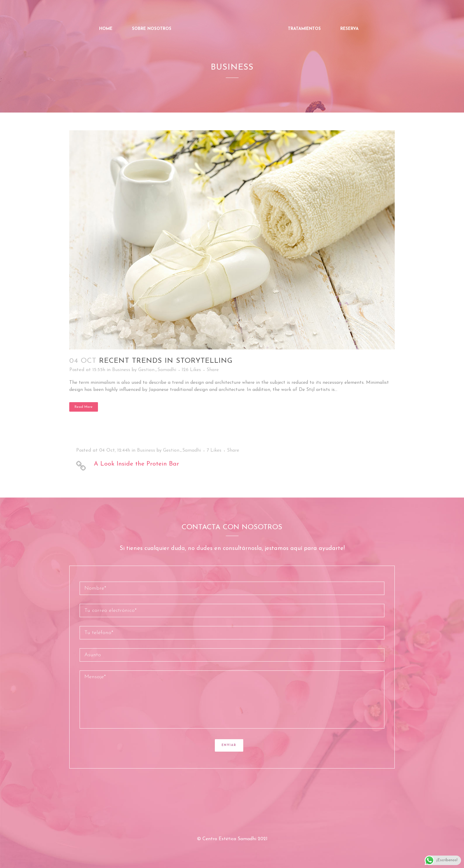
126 (191, 370)
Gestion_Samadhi (157, 370)
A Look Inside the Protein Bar (136, 464)
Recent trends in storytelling (166, 361)
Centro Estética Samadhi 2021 (235, 839)
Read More (84, 407)
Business (121, 370)
